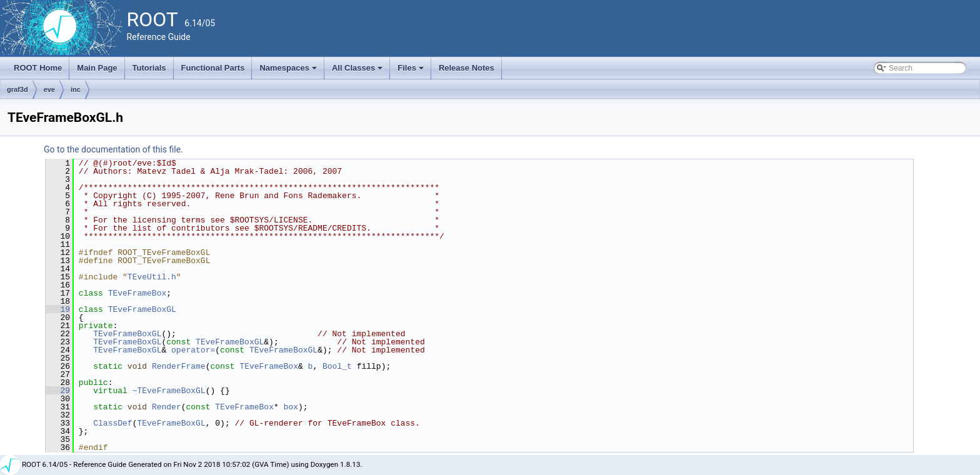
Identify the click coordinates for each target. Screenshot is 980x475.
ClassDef (112, 423)
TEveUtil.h (152, 277)
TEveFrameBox (137, 293)
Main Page (97, 68)
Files (412, 71)
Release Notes (467, 68)
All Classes (358, 71)
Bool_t (337, 366)
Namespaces (289, 71)
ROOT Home (38, 68)
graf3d (17, 89)
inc (76, 89)
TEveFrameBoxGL (142, 309)
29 (58, 391)
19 (58, 309)
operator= (193, 350)
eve (49, 89)
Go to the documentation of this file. (113, 149)
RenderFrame (179, 366)
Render (167, 407)
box (291, 407)
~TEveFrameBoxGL (169, 391)
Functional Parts (213, 68)
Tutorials (149, 68)
